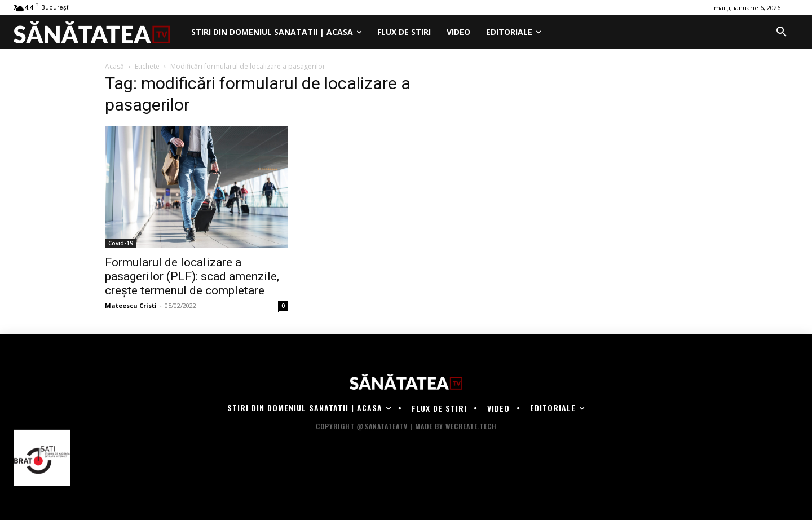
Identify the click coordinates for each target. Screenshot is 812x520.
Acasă (114, 66)
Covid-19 (121, 243)
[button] (782, 32)
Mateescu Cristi (131, 305)
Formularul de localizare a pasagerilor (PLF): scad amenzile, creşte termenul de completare (192, 276)
